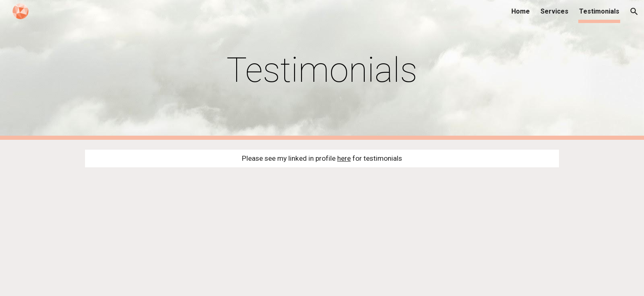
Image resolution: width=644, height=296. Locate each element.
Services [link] (554, 11)
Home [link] (521, 11)
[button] (634, 12)
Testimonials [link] (599, 11)
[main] (322, 70)
